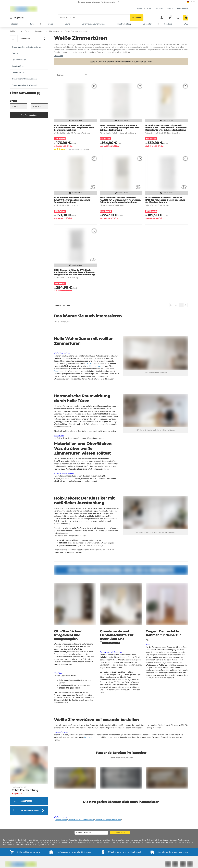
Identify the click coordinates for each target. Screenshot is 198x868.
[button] (137, 18)
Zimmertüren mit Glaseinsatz (111, 652)
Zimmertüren (59, 436)
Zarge (148, 645)
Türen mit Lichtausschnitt (64, 473)
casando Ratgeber (61, 732)
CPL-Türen (58, 673)
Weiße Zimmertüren (62, 353)
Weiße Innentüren (61, 817)
